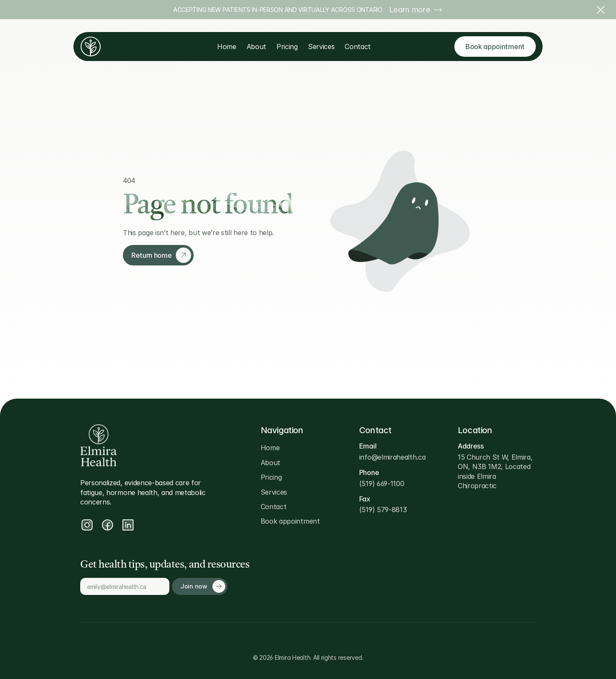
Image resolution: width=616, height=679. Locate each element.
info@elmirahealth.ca (392, 457)
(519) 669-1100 (382, 484)
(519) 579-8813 (383, 510)
